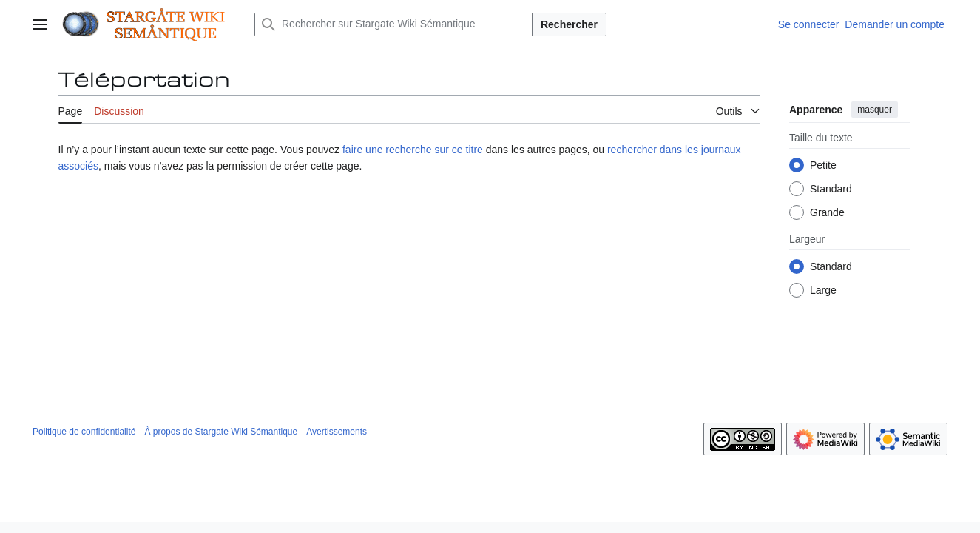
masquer (875, 110)
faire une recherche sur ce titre (413, 150)
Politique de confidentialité (84, 432)
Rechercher (569, 24)
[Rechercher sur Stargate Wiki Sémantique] (393, 24)
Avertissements (337, 432)
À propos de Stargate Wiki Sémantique (221, 432)
